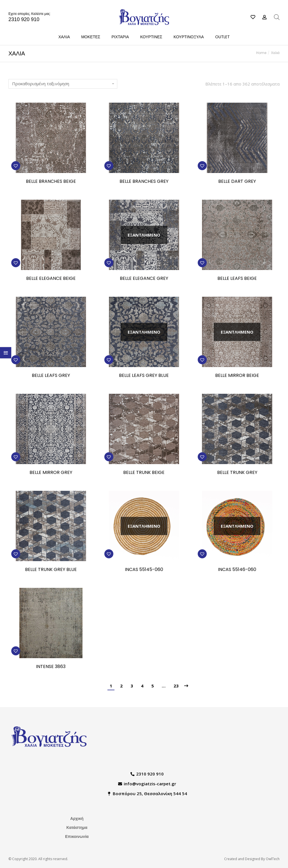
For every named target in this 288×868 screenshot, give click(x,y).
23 (176, 686)
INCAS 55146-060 (237, 570)
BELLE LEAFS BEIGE (237, 279)
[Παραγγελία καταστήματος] (63, 84)
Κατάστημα (77, 827)
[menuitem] (64, 37)
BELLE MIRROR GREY (51, 473)
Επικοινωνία (77, 836)
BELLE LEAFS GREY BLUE (144, 376)
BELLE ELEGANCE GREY (144, 279)
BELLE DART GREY (237, 182)
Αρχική (77, 818)
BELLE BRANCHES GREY (144, 182)
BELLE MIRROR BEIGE (237, 376)
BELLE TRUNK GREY (237, 473)
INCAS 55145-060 (144, 570)
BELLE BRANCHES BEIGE (51, 182)
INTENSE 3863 (51, 667)
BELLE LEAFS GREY (51, 376)
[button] (16, 166)
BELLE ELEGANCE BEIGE (51, 279)
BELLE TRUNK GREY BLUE (51, 570)
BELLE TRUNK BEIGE (144, 473)
